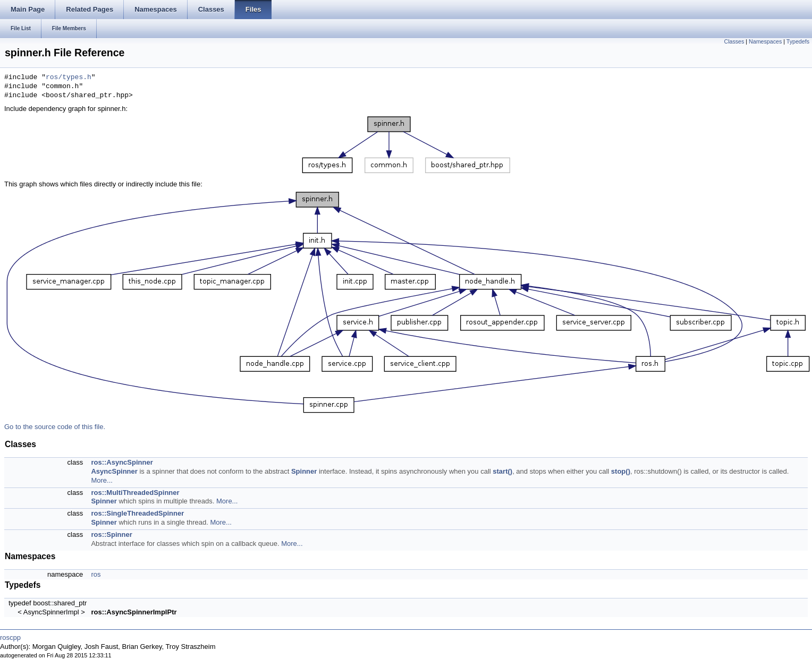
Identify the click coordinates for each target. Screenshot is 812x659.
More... (101, 480)
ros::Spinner (111, 534)
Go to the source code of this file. (55, 427)
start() (502, 471)
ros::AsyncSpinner (122, 462)
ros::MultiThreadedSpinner (135, 493)
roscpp (10, 637)
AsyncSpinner (114, 471)
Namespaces (765, 41)
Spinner (304, 471)
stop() (621, 471)
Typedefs (798, 41)
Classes (734, 41)
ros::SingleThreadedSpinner (137, 513)
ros (96, 574)
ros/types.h (69, 78)
